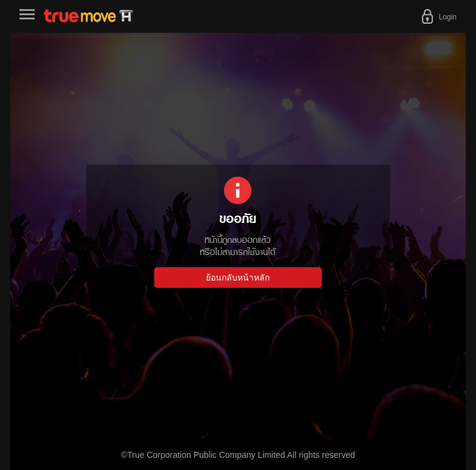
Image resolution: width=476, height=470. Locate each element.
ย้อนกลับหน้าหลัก (238, 278)
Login (448, 17)
